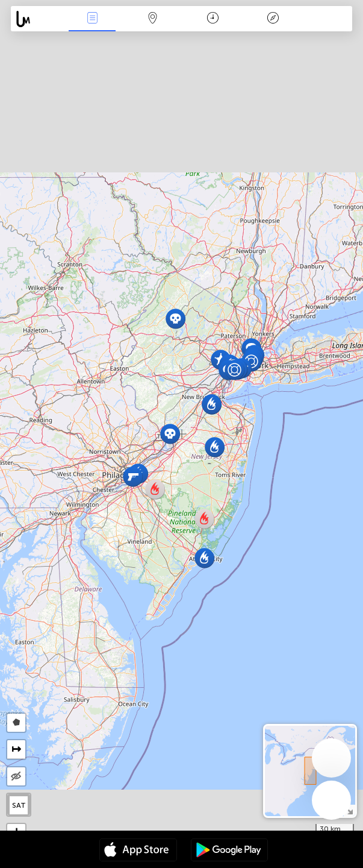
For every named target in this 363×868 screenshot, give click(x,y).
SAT (19, 805)
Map (152, 19)
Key (273, 19)
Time (213, 19)
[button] (175, 319)
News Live (92, 19)
